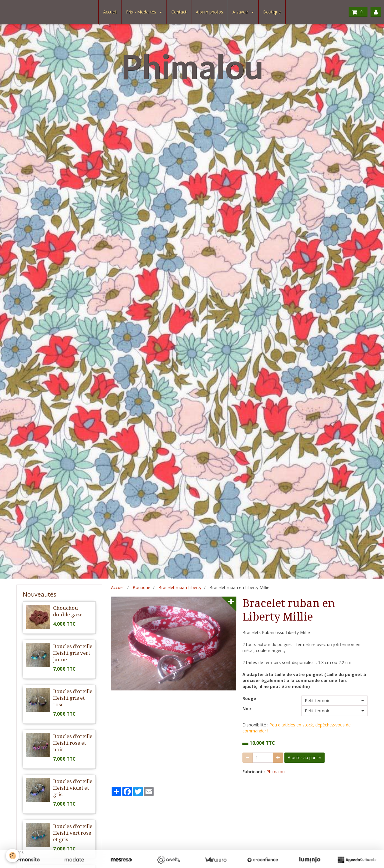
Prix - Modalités (142, 12)
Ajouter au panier (304, 757)
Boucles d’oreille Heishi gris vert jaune (73, 653)
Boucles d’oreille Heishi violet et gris (73, 788)
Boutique (272, 12)
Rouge (249, 698)
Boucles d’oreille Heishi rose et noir (73, 743)
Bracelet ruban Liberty (180, 587)
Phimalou (276, 772)
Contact (179, 12)
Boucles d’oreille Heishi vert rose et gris (73, 833)
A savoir (241, 12)
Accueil (110, 12)
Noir (247, 709)
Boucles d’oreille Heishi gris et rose (73, 698)
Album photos (210, 12)
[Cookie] (13, 856)
